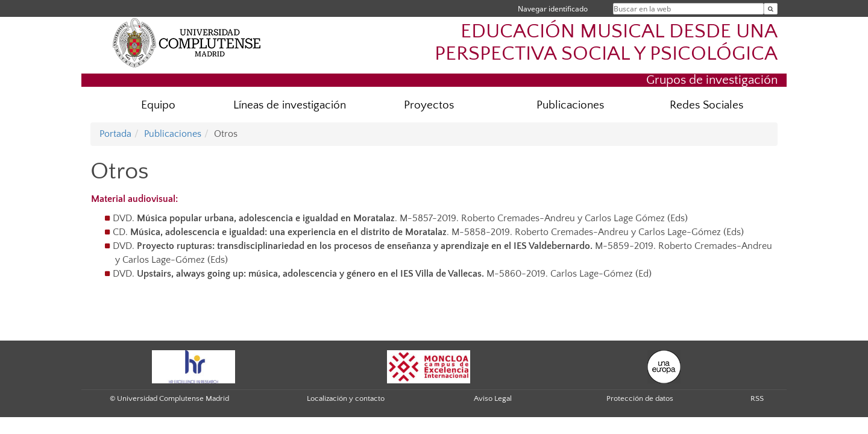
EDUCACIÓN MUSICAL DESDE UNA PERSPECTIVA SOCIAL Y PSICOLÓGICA (606, 43)
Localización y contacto (346, 398)
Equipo (158, 105)
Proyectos (429, 105)
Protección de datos (640, 398)
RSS (757, 398)
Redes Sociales (706, 105)
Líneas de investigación (290, 105)
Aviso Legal (493, 398)
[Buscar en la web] (771, 9)
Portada (115, 134)
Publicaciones (570, 105)
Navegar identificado (553, 9)
